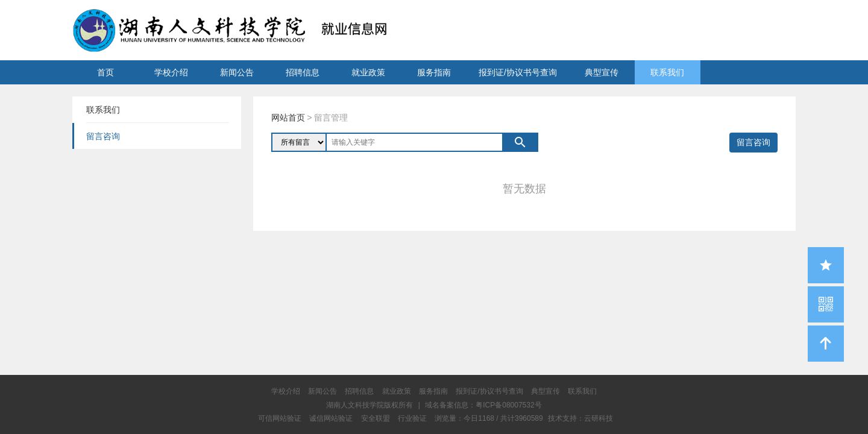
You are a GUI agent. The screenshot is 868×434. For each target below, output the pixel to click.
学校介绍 (171, 72)
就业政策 (368, 72)
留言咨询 (753, 142)
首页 (105, 72)
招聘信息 (303, 72)
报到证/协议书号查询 (518, 72)
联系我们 (667, 72)
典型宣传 (602, 72)
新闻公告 (237, 72)
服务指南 (434, 72)
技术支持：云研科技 (580, 418)
